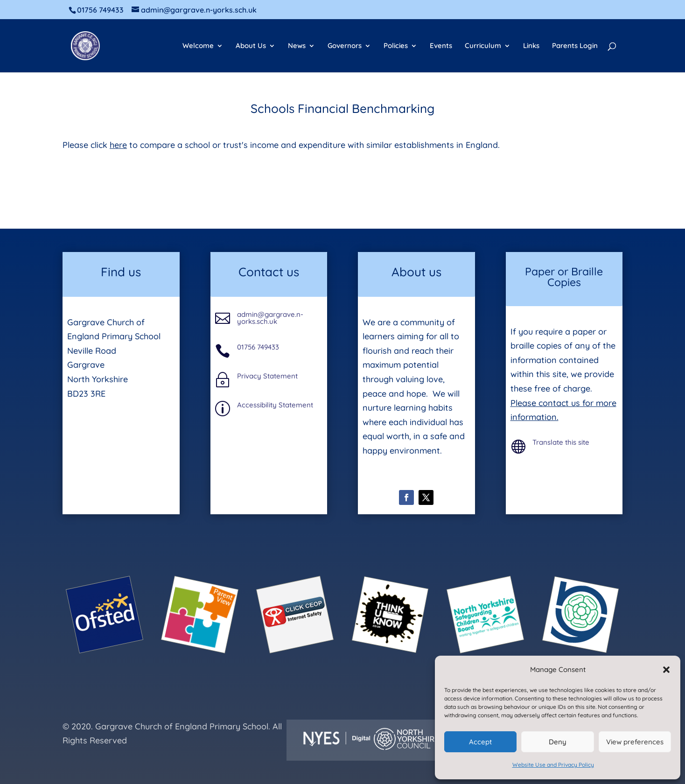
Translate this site (561, 442)
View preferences (635, 742)
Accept (480, 742)
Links (531, 46)
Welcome (198, 46)
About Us (251, 46)
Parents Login (575, 46)
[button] (666, 670)
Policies (396, 46)
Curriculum (483, 46)
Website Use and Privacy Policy (553, 765)
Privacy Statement (267, 376)
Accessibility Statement (275, 405)
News (297, 46)
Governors (345, 46)
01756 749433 (258, 347)
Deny (558, 742)
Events (441, 46)
